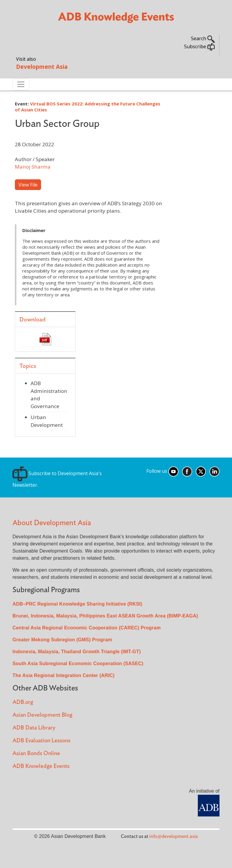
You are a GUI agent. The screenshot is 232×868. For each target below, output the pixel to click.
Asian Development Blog (42, 715)
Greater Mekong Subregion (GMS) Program (62, 640)
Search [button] (203, 38)
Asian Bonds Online (36, 753)
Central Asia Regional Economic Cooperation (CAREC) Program (87, 628)
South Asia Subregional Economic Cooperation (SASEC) (78, 664)
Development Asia (42, 67)
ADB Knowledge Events (41, 766)
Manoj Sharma (33, 167)
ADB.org (23, 702)
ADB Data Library (34, 728)
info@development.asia (174, 836)
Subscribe (199, 46)
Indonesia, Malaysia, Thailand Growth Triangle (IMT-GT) (77, 652)
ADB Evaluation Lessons (41, 741)
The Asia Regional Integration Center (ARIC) (64, 675)
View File (28, 185)
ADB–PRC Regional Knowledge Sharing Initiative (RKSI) (77, 604)
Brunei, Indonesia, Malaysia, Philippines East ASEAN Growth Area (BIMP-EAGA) (105, 616)
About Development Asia (52, 523)
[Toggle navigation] (21, 84)
